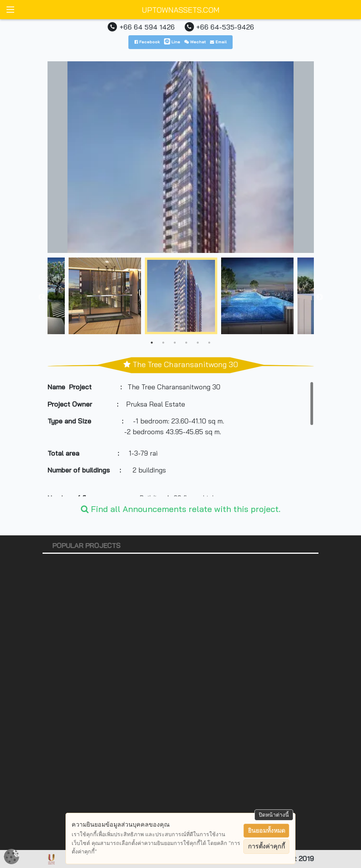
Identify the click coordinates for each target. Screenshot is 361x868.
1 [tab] (152, 343)
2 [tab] (163, 343)
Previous (42, 297)
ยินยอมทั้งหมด (267, 831)
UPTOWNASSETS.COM (181, 10)
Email (218, 42)
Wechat (195, 42)
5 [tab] (198, 343)
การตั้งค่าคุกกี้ (267, 846)
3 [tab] (175, 343)
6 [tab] (209, 343)
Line (172, 42)
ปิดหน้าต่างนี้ (274, 815)
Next (320, 297)
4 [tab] (186, 343)
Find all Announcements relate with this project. (181, 509)
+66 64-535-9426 (225, 27)
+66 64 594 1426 (147, 27)
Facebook (147, 42)
